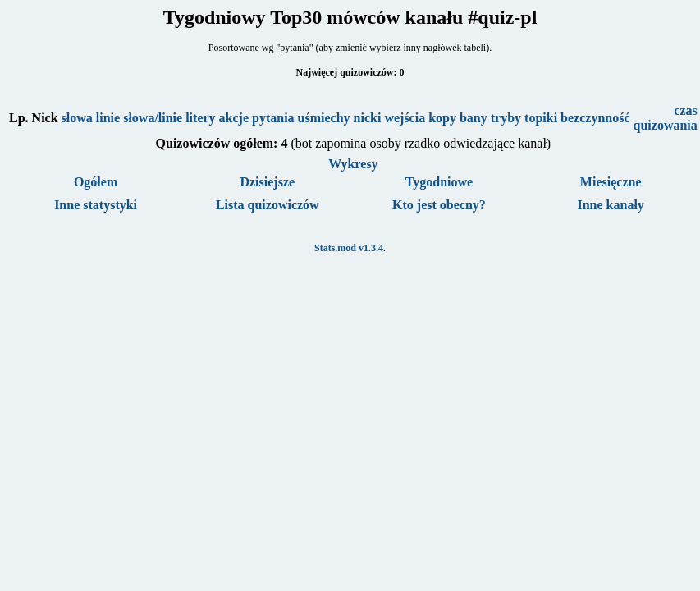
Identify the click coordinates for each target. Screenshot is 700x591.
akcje (234, 118)
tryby (506, 118)
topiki (541, 118)
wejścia (405, 118)
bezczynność (595, 118)
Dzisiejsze (267, 182)
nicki (368, 118)
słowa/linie (153, 118)
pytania (273, 118)
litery (200, 118)
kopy (442, 118)
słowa (77, 118)
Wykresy (353, 164)
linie (108, 118)
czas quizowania (666, 118)
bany (474, 118)
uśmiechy (324, 118)
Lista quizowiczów (268, 205)
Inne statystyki (96, 205)
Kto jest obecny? (439, 205)
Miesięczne (611, 182)
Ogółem (96, 182)
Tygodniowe (439, 182)
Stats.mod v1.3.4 (349, 248)
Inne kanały (610, 205)
